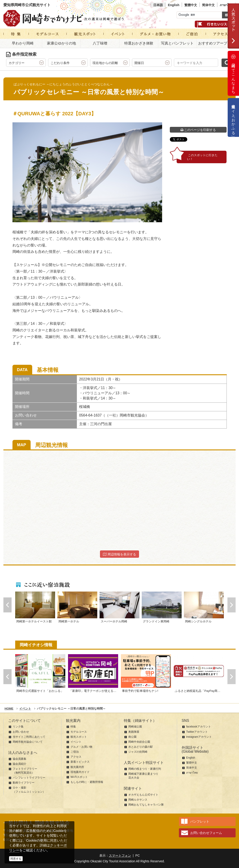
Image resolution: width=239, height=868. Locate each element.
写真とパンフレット (177, 43)
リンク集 (18, 727)
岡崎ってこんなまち (233, 73)
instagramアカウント (199, 737)
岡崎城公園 (135, 727)
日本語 (158, 5)
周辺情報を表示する (119, 554)
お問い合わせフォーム (206, 833)
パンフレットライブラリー (29, 778)
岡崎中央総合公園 (139, 742)
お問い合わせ (21, 732)
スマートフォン (120, 856)
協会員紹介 (20, 764)
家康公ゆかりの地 (61, 43)
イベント (76, 742)
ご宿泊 (75, 752)
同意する (16, 859)
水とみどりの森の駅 (141, 747)
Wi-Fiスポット (79, 777)
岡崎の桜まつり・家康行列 (145, 769)
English (174, 5)
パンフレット (200, 821)
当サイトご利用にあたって (29, 737)
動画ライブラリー (24, 783)
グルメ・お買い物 (81, 747)
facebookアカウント (199, 727)
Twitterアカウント (197, 732)
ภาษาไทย (226, 5)
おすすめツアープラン (216, 43)
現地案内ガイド (80, 772)
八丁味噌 (100, 43)
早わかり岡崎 (23, 43)
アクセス (76, 757)
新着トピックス (80, 762)
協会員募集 (20, 759)
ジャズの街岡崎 (138, 752)
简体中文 (208, 5)
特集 (73, 727)
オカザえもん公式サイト (143, 795)
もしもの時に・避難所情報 (87, 782)
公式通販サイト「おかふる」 (233, 117)
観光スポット (79, 737)
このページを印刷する (198, 130)
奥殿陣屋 (134, 732)
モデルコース (79, 732)
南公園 (132, 737)
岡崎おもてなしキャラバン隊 (146, 805)
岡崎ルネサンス (138, 800)
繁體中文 (191, 5)
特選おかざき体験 (139, 43)
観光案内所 (77, 767)
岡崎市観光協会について (28, 742)
